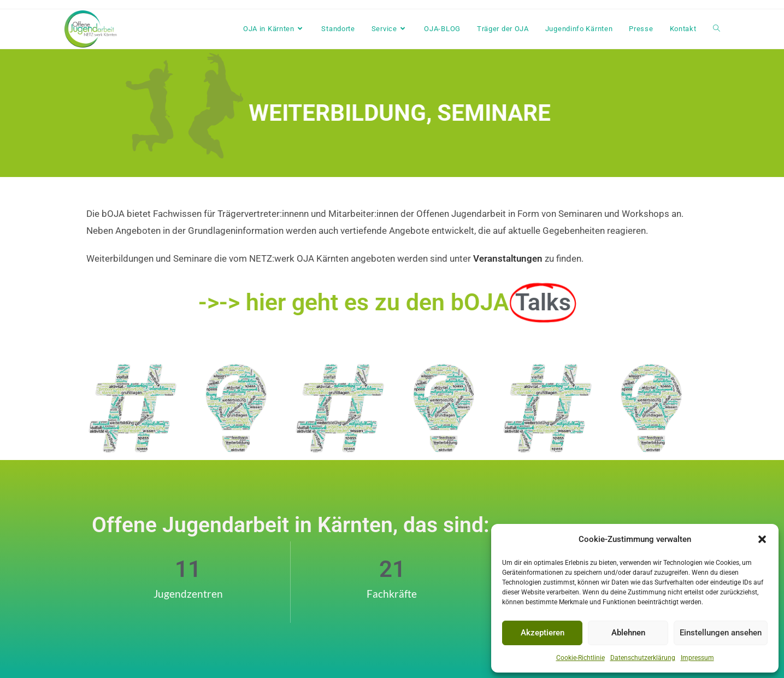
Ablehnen (628, 633)
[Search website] (717, 29)
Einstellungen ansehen (721, 633)
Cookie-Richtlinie (580, 658)
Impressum (697, 658)
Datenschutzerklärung (643, 658)
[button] (762, 539)
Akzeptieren (543, 633)
